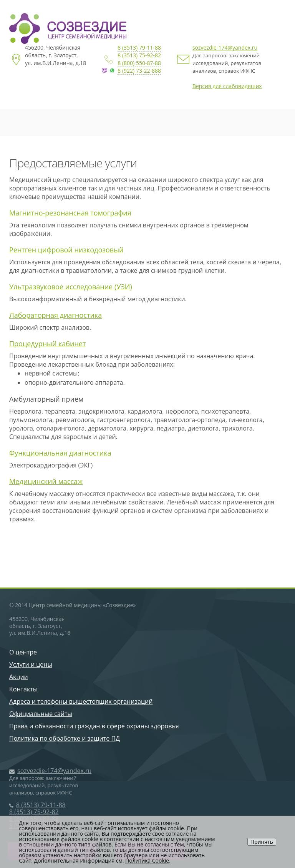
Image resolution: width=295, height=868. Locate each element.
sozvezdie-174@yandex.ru (225, 48)
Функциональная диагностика (60, 453)
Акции (19, 677)
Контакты (23, 689)
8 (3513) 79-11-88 (139, 48)
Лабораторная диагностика (56, 315)
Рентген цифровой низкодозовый (66, 250)
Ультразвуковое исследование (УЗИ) (71, 287)
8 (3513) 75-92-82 (139, 55)
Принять (262, 842)
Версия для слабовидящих (227, 86)
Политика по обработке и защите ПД (65, 738)
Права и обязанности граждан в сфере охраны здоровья (94, 726)
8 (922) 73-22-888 (139, 71)
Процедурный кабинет (47, 344)
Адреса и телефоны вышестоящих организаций (81, 701)
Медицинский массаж (46, 481)
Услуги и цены (31, 664)
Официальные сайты (41, 714)
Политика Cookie (147, 860)
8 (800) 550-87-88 (139, 63)
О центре (23, 652)
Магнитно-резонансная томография (70, 213)
